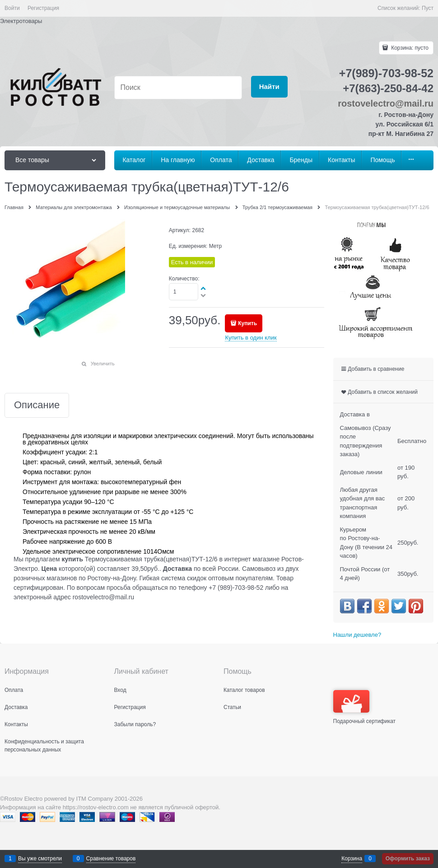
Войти (12, 8)
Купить (247, 323)
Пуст (428, 8)
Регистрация (43, 8)
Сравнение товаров (111, 859)
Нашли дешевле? (357, 635)
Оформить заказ (408, 859)
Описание (37, 405)
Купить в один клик (251, 338)
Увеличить (103, 364)
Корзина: (409, 48)
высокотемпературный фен (141, 482)
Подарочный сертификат (365, 707)
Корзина (352, 859)
